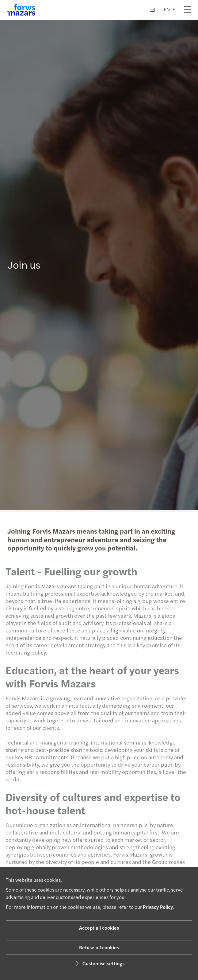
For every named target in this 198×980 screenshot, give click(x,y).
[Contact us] (152, 10)
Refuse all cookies (99, 947)
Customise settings (99, 963)
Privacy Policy (158, 907)
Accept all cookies (99, 928)
